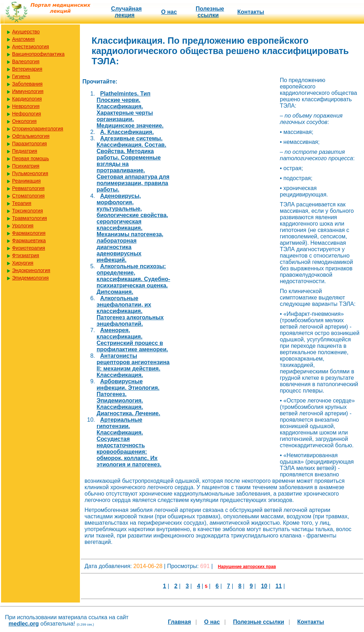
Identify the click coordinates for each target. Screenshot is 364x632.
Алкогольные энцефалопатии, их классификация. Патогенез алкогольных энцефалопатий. (130, 311)
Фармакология (29, 233)
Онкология (24, 121)
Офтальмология (31, 136)
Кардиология (27, 99)
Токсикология (28, 211)
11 (279, 586)
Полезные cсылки (210, 12)
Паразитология (29, 144)
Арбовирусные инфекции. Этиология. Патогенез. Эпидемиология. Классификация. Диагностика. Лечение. (128, 397)
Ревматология (28, 188)
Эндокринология (31, 270)
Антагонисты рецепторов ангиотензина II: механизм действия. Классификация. (133, 365)
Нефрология (26, 114)
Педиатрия (25, 151)
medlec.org (24, 624)
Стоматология (28, 196)
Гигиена (21, 76)
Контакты (251, 12)
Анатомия (23, 39)
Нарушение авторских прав (247, 567)
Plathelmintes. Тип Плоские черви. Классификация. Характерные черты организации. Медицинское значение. (130, 110)
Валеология (26, 61)
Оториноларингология (38, 129)
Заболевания (27, 84)
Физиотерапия (29, 248)
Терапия (22, 203)
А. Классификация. (127, 132)
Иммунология (28, 91)
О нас (169, 12)
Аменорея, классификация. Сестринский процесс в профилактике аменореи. (132, 340)
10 (264, 586)
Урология (23, 226)
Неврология (26, 106)
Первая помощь (31, 158)
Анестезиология (31, 47)
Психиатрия (26, 166)
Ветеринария (27, 69)
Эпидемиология (30, 278)
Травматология (29, 218)
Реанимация (26, 181)
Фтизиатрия (26, 255)
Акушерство (26, 32)
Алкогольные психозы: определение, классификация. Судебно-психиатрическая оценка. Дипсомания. (133, 279)
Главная (180, 622)
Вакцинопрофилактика (38, 54)
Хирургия (23, 263)
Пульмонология (30, 173)
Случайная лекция (126, 12)
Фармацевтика (29, 241)
